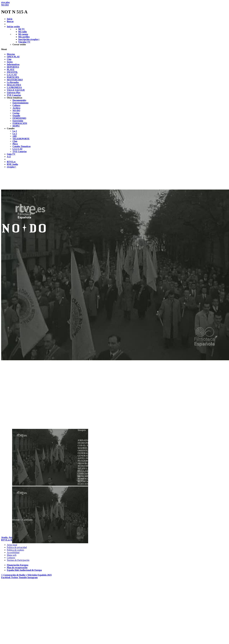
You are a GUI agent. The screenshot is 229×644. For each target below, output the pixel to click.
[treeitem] (11, 54)
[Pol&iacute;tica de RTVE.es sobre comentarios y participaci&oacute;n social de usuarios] (18, 560)
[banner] (114, 8)
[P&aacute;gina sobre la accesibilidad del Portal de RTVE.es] (13, 552)
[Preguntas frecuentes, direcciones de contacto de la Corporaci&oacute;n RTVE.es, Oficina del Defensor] (11, 558)
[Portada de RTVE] (6, 540)
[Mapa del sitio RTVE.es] (12, 555)
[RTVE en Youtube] (23, 577)
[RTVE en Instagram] (33, 577)
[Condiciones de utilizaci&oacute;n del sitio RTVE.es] (12, 545)
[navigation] (114, 111)
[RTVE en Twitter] (15, 577)
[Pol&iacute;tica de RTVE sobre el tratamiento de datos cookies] (15, 550)
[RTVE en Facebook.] (6, 577)
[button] (114, 49)
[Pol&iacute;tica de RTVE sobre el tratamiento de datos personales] (17, 547)
